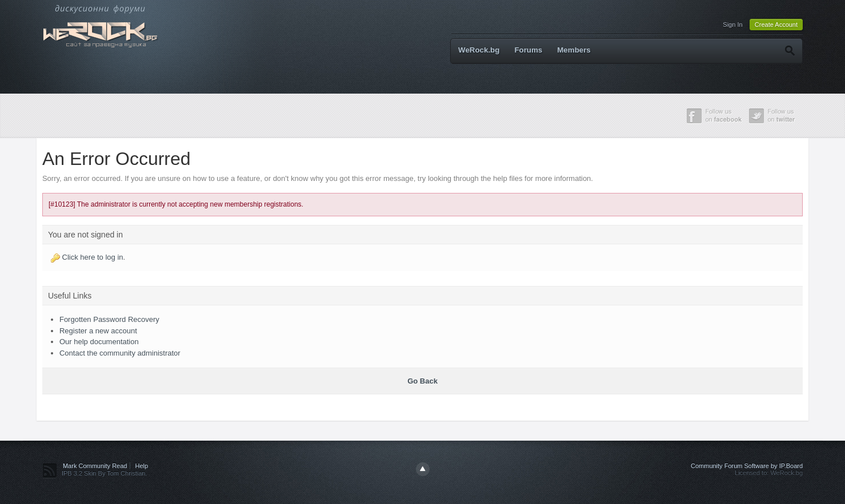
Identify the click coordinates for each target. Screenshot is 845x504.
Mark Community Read (95, 466)
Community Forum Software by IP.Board (747, 466)
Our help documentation (99, 342)
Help (142, 466)
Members (574, 50)
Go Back (422, 381)
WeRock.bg (479, 50)
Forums (528, 50)
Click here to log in (93, 257)
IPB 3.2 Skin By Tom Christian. (105, 473)
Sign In (732, 25)
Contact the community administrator (120, 353)
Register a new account (98, 331)
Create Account (776, 25)
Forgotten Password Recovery (109, 319)
